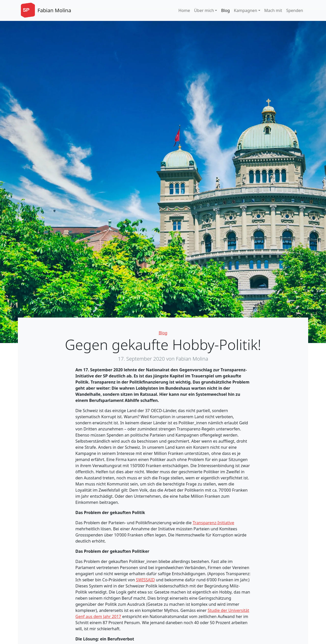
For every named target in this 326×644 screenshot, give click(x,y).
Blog (225, 10)
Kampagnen (245, 10)
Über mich (204, 10)
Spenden (295, 10)
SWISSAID (145, 580)
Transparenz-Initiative (214, 523)
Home (184, 10)
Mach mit (273, 10)
